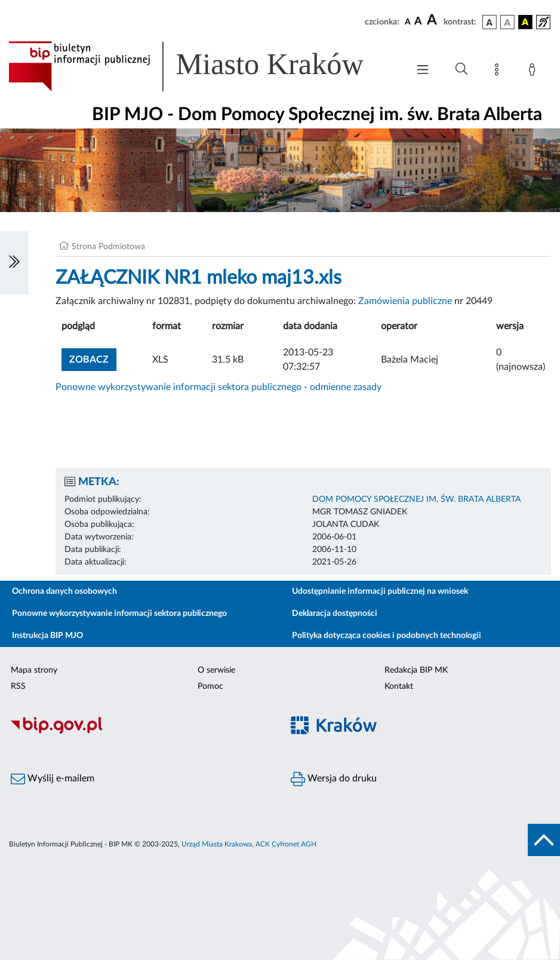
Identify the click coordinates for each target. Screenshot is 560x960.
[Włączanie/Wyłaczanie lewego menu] (14, 263)
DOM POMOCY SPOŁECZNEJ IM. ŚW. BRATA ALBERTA (416, 499)
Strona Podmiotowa (108, 247)
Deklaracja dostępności (335, 614)
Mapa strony (34, 670)
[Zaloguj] (534, 72)
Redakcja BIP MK (416, 670)
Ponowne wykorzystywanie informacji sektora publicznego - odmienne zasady (219, 387)
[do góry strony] (544, 840)
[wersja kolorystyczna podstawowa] (490, 22)
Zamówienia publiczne (405, 301)
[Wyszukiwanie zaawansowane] (461, 69)
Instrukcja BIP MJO (47, 636)
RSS (18, 686)
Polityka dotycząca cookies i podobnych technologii (387, 636)
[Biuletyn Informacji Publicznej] (140, 732)
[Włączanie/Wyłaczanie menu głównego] (423, 71)
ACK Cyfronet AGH (286, 844)
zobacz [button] (93, 358)
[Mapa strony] (499, 72)
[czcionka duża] (433, 20)
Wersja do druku (334, 779)
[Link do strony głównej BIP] (202, 66)
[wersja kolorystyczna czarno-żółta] (525, 22)
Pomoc (210, 686)
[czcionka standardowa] (408, 22)
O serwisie (216, 670)
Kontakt (399, 686)
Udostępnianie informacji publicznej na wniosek (380, 591)
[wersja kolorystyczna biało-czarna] (507, 22)
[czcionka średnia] (418, 22)
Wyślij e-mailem (53, 779)
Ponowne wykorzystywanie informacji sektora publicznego (119, 614)
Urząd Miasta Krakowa (217, 844)
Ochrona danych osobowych (64, 591)
